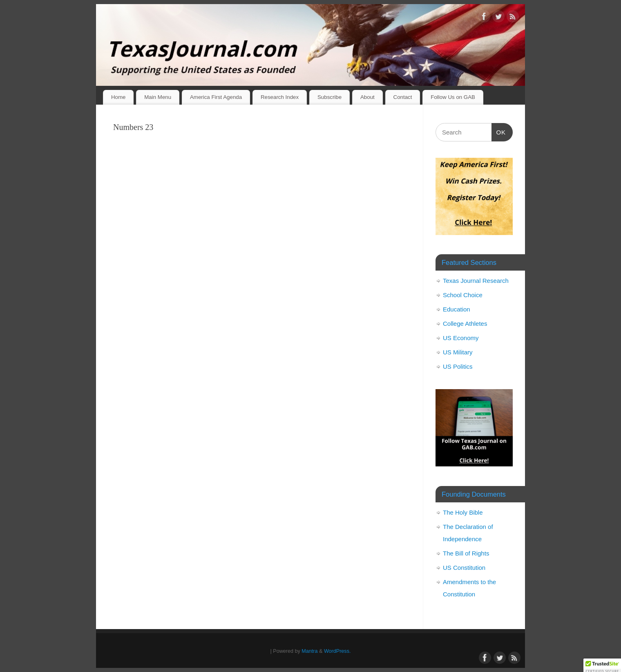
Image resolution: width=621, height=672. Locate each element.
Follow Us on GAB (453, 97)
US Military (458, 352)
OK (499, 131)
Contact (403, 97)
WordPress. (337, 651)
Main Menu (158, 97)
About (367, 97)
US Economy (461, 338)
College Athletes (465, 324)
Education (457, 309)
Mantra (309, 651)
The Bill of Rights (466, 553)
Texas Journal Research (476, 281)
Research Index (280, 97)
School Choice (463, 295)
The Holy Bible (463, 512)
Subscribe (329, 97)
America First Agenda (216, 97)
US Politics (458, 366)
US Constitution (464, 568)
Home (118, 97)
